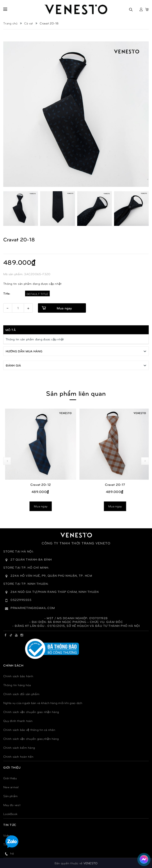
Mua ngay (39, 506)
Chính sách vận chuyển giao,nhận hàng (31, 738)
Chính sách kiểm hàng (19, 747)
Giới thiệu (10, 778)
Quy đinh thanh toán (18, 720)
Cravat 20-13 (39, 484)
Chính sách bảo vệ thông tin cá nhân (29, 729)
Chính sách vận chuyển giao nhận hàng (31, 712)
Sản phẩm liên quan (76, 393)
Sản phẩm (10, 796)
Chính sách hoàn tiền (18, 756)
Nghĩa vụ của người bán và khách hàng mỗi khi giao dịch (43, 703)
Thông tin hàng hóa (17, 685)
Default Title (37, 294)
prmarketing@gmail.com (33, 608)
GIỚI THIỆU (12, 767)
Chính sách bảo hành (18, 676)
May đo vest (12, 805)
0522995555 (21, 599)
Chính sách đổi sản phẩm (21, 694)
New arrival (11, 787)
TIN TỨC (10, 825)
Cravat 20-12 (113, 484)
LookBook (10, 814)
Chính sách (13, 665)
